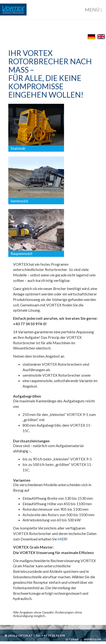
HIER (62, 539)
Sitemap (72, 639)
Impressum (93, 639)
